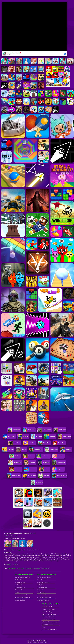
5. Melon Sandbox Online (48, 617)
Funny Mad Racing (26, 559)
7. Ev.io (17, 592)
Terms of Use (44, 642)
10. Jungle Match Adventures (50, 630)
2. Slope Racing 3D (20, 580)
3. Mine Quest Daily (47, 612)
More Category (46, 568)
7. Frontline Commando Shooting (51, 622)
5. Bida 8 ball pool (20, 587)
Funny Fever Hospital (13, 536)
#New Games (12, 550)
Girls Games (29, 568)
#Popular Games (30, 550)
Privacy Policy (35, 642)
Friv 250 (6, 536)
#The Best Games (20, 550)
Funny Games (21, 538)
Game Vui (9, 564)
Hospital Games (12, 568)
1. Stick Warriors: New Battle (23, 577)
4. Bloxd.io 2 (19, 585)
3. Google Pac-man (20, 582)
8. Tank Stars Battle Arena (22, 595)
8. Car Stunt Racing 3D (48, 625)
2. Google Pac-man (42, 580)
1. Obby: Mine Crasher (48, 607)
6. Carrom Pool (19, 590)
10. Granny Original (20, 600)
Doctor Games (37, 568)
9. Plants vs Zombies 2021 (44, 598)
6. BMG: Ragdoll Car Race (49, 619)
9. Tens (44, 627)
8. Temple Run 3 (42, 595)
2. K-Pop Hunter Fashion (48, 609)
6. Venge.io (40, 590)
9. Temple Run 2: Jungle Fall (23, 598)
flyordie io (16, 564)
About (29, 642)
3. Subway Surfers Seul (44, 582)
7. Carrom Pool (41, 592)
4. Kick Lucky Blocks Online (49, 614)
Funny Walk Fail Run (14, 559)
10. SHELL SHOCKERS (43, 600)
